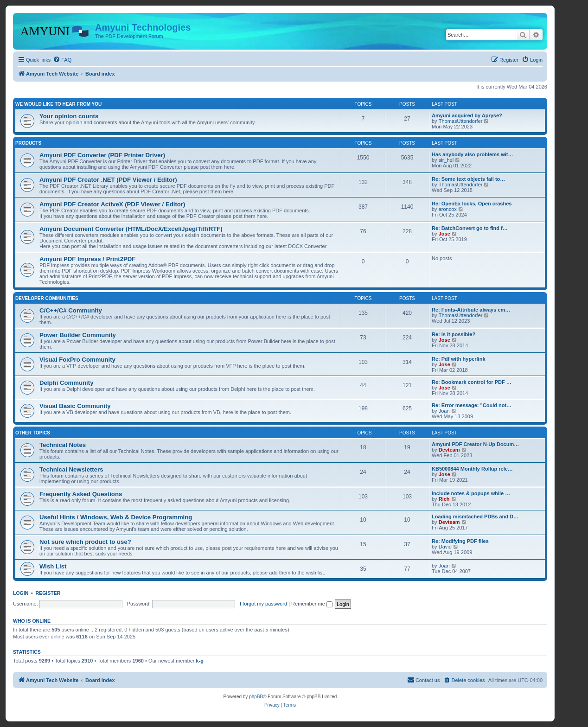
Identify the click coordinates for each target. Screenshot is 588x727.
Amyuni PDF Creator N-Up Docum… (475, 444)
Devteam (449, 450)
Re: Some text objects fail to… (468, 179)
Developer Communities (47, 298)
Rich (444, 499)
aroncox (448, 209)
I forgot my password (263, 604)
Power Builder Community (78, 335)
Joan (444, 411)
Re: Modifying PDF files (460, 541)
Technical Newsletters (71, 469)
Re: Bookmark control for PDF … (472, 382)
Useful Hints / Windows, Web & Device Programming (116, 517)
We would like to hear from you (58, 104)
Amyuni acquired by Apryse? (467, 115)
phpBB (256, 697)
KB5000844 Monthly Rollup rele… (472, 469)
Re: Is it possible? (454, 334)
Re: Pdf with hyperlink (459, 359)
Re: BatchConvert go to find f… (470, 228)
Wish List (53, 566)
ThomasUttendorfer (461, 121)
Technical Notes (63, 445)
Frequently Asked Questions (81, 494)
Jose (444, 234)
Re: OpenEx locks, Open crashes (472, 204)
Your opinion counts (69, 116)
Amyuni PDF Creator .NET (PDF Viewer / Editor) (108, 180)
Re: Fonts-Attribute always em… (471, 310)
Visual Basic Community (75, 406)
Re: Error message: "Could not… (472, 405)
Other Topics (33, 433)
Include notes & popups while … (471, 493)
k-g (200, 661)
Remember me (312, 604)
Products (28, 143)
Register (48, 593)
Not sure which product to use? (85, 542)
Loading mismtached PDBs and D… (475, 517)
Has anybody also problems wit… (472, 154)
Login (21, 593)
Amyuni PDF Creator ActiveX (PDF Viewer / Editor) (112, 204)
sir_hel (446, 160)
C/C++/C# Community (71, 310)
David (445, 547)
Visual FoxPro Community (77, 360)
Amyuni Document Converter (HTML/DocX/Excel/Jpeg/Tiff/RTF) (131, 229)
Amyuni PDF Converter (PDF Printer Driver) (102, 155)
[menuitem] (62, 60)
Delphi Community (67, 383)
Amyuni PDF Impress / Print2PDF (87, 259)
